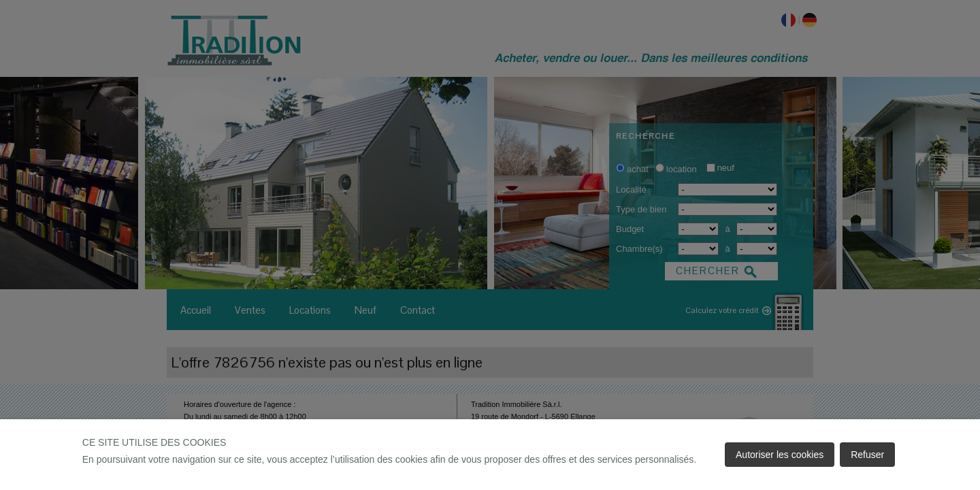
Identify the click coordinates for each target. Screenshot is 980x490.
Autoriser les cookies (780, 455)
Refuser (867, 455)
